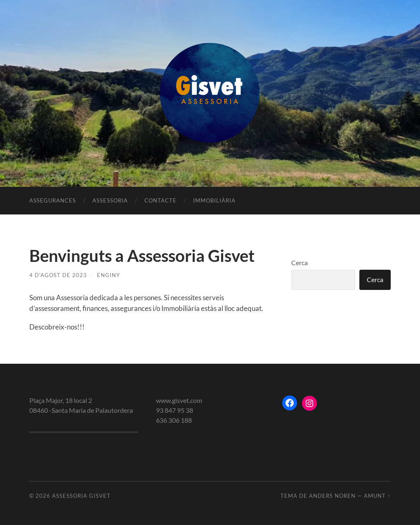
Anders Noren (332, 496)
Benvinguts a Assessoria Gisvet (142, 256)
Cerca (300, 262)
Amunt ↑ (377, 496)
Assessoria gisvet (81, 496)
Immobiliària (214, 200)
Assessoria (110, 200)
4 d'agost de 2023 (58, 275)
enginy (109, 275)
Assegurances (53, 200)
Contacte (160, 200)
